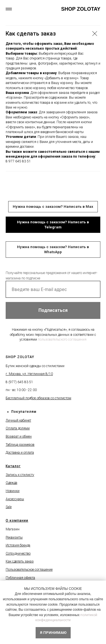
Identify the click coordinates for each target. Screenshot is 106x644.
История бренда (18, 545)
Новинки (13, 491)
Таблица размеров (20, 445)
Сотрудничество (18, 553)
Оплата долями (18, 428)
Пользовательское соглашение (29, 570)
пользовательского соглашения (62, 339)
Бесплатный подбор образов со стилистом (38, 398)
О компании (17, 521)
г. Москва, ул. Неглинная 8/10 (29, 374)
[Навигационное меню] (9, 9)
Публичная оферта (20, 578)
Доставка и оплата (20, 453)
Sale (9, 507)
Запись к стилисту (20, 475)
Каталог (13, 466)
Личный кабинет (18, 420)
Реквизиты (14, 537)
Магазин (13, 529)
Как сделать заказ (20, 561)
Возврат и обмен (19, 436)
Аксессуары (15, 499)
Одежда (11, 483)
